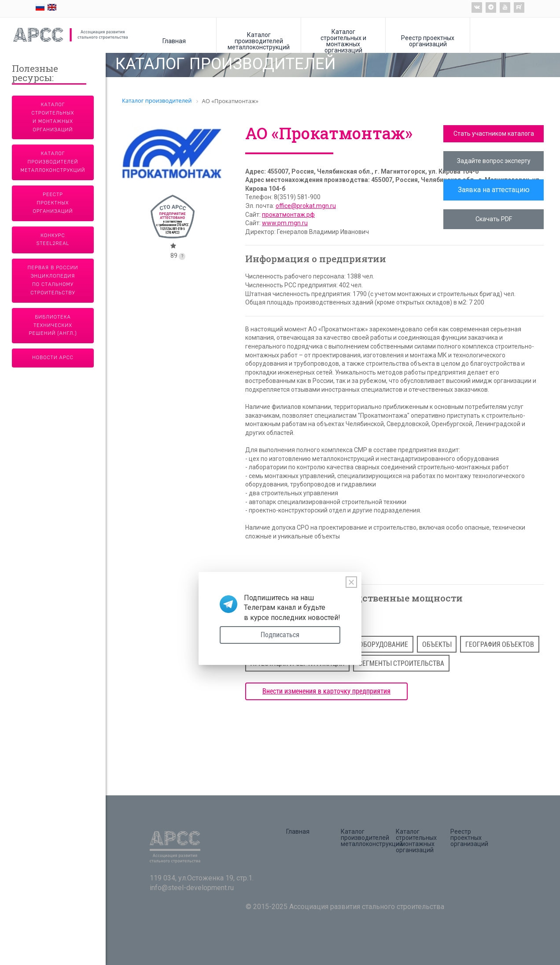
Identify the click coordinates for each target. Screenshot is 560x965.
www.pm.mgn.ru (285, 223)
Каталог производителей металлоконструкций (259, 41)
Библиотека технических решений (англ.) (53, 325)
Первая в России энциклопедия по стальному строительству (53, 280)
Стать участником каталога (494, 134)
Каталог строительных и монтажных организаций (343, 41)
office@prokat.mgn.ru (306, 206)
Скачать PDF (494, 219)
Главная (174, 41)
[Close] (351, 582)
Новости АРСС (53, 358)
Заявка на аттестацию (494, 190)
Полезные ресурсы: (35, 74)
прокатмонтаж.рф (288, 215)
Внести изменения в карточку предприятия (326, 691)
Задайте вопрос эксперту (494, 161)
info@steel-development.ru (192, 888)
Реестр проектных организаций (428, 41)
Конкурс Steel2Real (53, 240)
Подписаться (280, 635)
